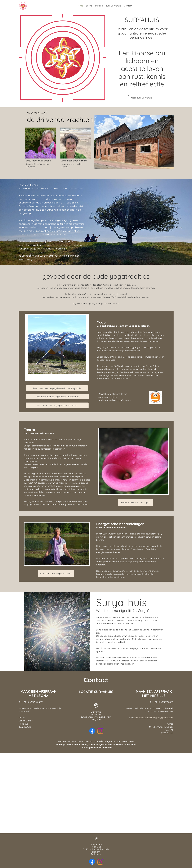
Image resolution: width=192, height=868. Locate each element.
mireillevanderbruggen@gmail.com (155, 718)
